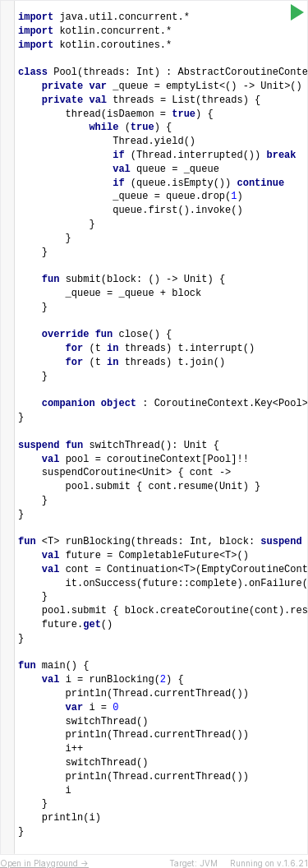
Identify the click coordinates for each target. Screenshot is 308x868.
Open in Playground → (44, 863)
